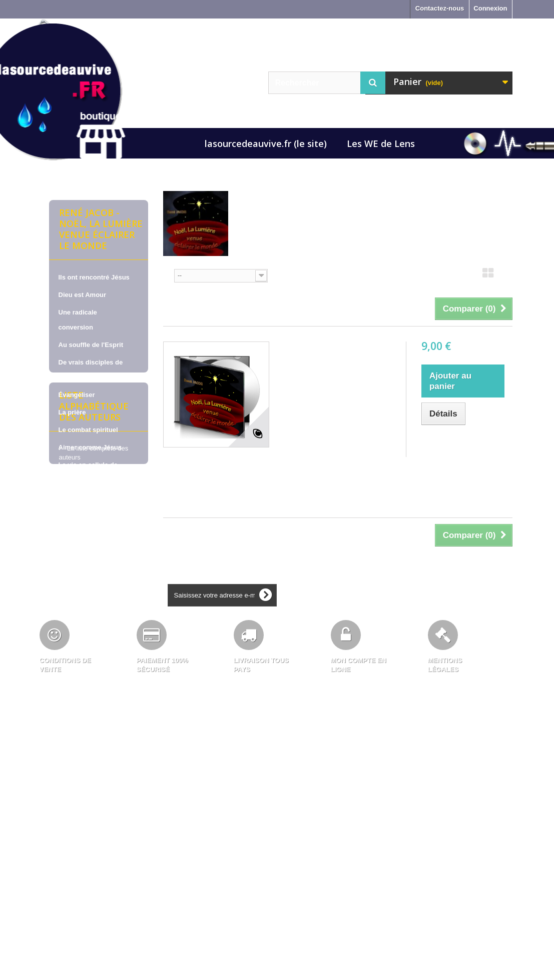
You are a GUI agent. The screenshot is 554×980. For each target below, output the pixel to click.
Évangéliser (77, 395)
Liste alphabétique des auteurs (94, 552)
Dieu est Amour (83, 295)
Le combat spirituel (88, 430)
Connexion (490, 8)
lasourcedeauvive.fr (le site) (266, 143)
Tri (167, 275)
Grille (488, 276)
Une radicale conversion (78, 320)
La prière (72, 412)
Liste (506, 276)
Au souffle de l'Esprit (91, 345)
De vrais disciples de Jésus (91, 370)
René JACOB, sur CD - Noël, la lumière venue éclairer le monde (330, 361)
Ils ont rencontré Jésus (94, 277)
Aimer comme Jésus (90, 447)
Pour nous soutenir (88, 497)
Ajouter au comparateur (458, 444)
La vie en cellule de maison (88, 472)
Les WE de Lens (381, 143)
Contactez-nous (440, 8)
